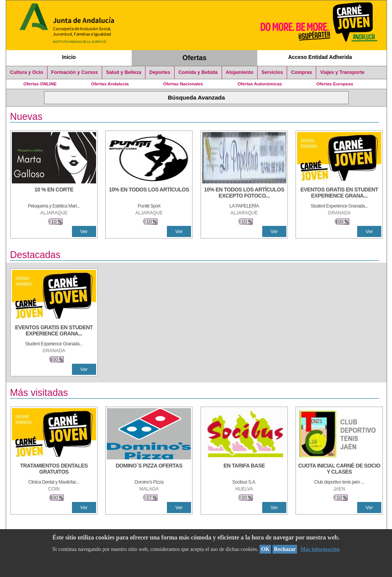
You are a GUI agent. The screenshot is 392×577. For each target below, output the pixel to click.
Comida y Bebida (198, 72)
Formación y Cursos (75, 72)
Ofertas (195, 58)
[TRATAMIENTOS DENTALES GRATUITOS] (54, 469)
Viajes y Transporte (342, 72)
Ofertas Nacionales (183, 84)
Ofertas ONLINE (40, 84)
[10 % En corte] (54, 193)
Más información (320, 549)
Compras (301, 72)
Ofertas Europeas (335, 84)
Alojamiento (240, 72)
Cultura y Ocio (27, 72)
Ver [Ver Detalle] (84, 231)
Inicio (69, 57)
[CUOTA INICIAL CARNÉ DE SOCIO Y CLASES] (339, 469)
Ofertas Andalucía (110, 84)
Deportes (160, 72)
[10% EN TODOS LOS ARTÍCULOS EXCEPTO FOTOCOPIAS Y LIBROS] (244, 193)
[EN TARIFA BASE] (244, 469)
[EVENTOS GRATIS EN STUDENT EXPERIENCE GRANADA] (339, 193)
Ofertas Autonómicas (260, 84)
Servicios (272, 72)
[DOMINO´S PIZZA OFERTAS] (149, 469)
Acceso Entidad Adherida (320, 57)
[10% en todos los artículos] (149, 193)
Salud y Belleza (124, 72)
